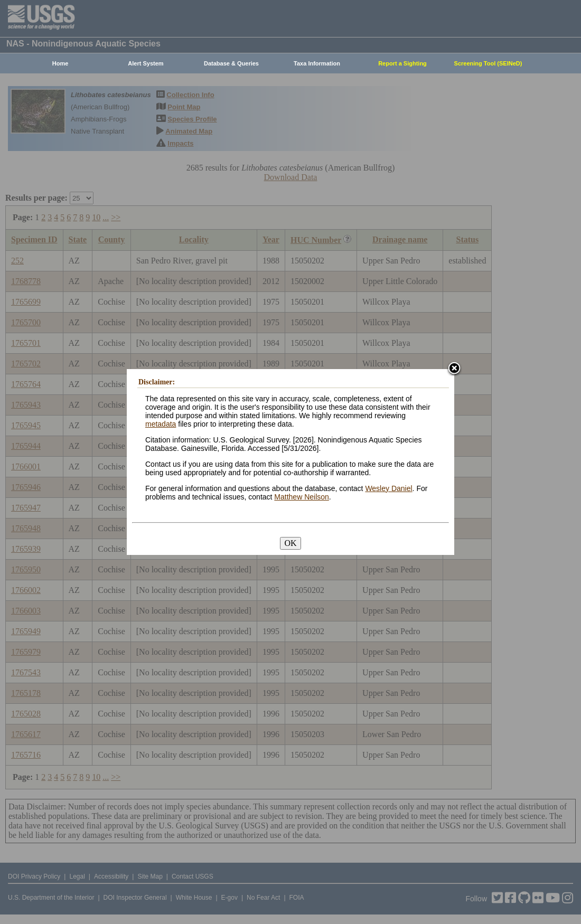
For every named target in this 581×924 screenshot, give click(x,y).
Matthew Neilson (302, 497)
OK (290, 543)
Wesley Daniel (388, 488)
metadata (161, 424)
